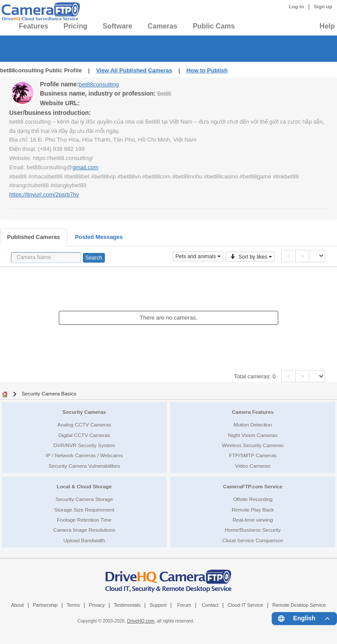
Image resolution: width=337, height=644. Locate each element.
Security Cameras (84, 412)
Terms (73, 605)
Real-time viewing (253, 520)
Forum (184, 605)
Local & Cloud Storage (84, 486)
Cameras (163, 26)
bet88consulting (99, 84)
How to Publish (207, 70)
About (17, 605)
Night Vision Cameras (253, 435)
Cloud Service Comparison (253, 540)
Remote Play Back (253, 510)
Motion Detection (253, 425)
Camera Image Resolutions (84, 530)
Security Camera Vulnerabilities (84, 466)
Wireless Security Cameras (253, 445)
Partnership (45, 605)
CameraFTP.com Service (253, 486)
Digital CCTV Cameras (84, 435)
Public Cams (214, 26)
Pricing (75, 26)
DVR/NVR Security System (84, 445)
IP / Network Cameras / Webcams (84, 455)
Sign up (323, 7)
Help (327, 26)
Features (34, 26)
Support (158, 605)
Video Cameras (253, 466)
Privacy (97, 605)
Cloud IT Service (245, 605)
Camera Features (253, 412)
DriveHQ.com (141, 621)
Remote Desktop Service (299, 605)
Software (118, 26)
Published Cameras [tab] (34, 237)
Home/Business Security (253, 530)
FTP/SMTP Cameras (253, 455)
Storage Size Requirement (84, 510)
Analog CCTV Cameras (84, 425)
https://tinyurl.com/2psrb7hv (44, 194)
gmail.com (85, 167)
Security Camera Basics (49, 393)
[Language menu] (304, 619)
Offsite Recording (253, 499)
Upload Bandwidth (84, 540)
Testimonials (127, 605)
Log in (296, 7)
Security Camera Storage (84, 499)
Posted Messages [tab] (99, 237)
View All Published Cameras (134, 70)
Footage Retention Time (84, 520)
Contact (210, 605)
